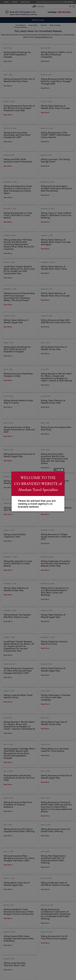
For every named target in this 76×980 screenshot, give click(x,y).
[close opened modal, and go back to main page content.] (59, 470)
